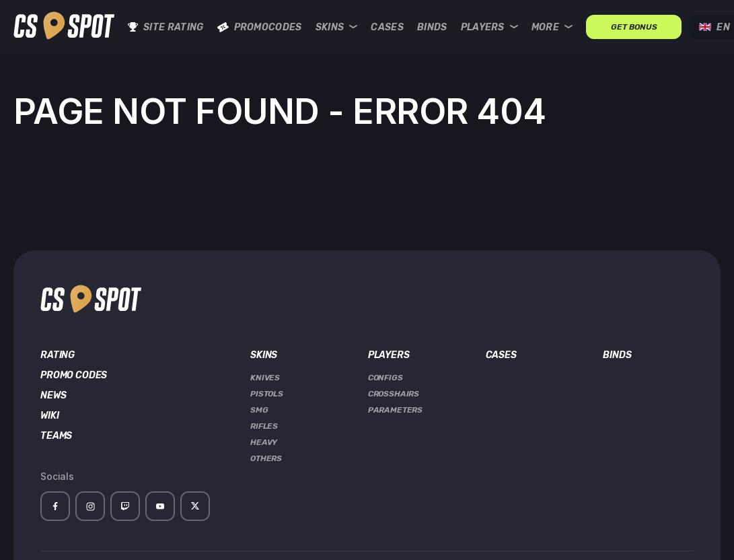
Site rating (166, 27)
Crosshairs (394, 394)
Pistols (267, 394)
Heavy (264, 442)
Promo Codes (74, 376)
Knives (265, 378)
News (53, 396)
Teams (56, 436)
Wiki (49, 416)
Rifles (264, 426)
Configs (386, 378)
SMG (259, 410)
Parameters (395, 410)
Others (266, 458)
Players (489, 27)
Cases (387, 27)
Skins (337, 27)
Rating (58, 355)
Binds (432, 27)
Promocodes (260, 27)
